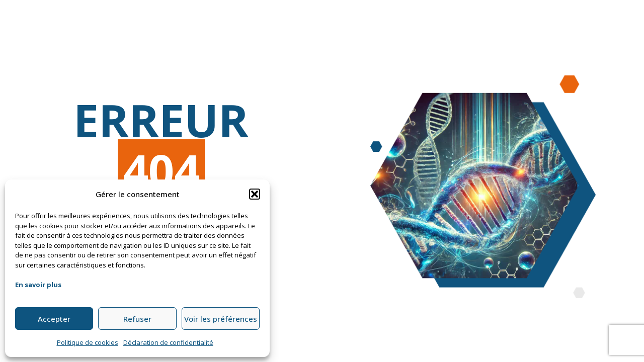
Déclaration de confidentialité (168, 342)
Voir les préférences (221, 319)
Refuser (137, 319)
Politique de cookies (88, 342)
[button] (255, 194)
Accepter (54, 319)
